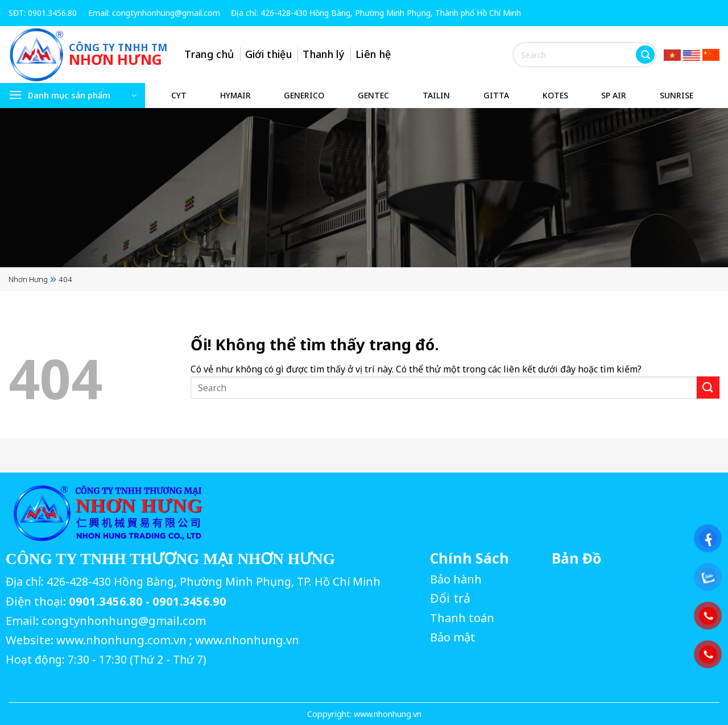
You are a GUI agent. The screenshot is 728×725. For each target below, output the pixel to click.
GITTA (496, 95)
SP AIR (614, 95)
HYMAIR (235, 95)
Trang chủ (210, 54)
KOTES (555, 95)
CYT (179, 95)
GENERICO (304, 95)
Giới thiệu (269, 54)
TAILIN (436, 95)
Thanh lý (325, 54)
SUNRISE (677, 95)
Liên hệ (375, 54)
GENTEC (373, 95)
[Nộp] (645, 55)
